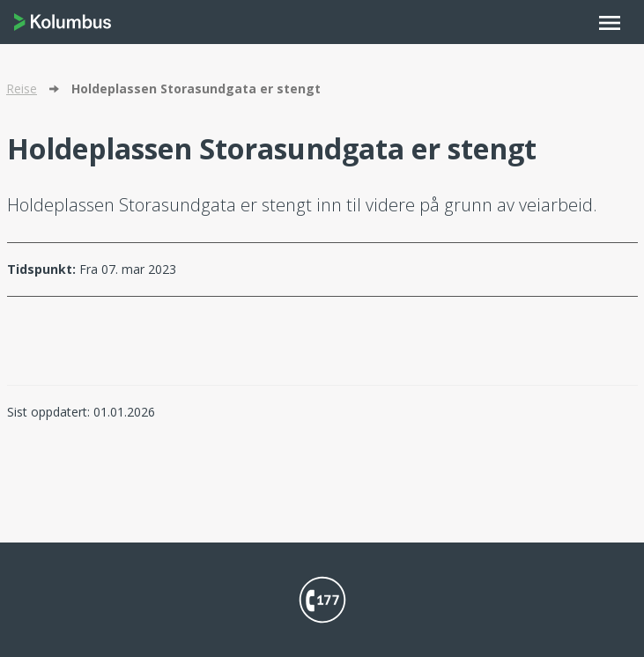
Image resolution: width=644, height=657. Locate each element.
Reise (22, 89)
